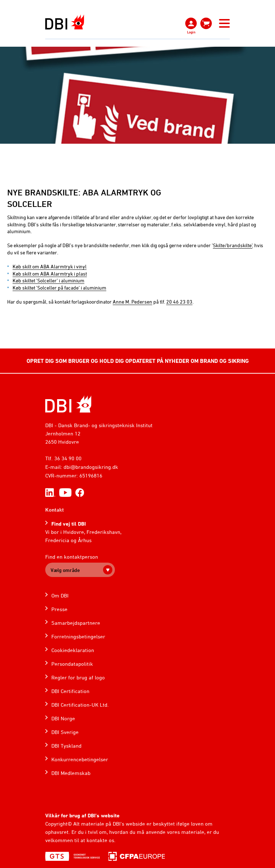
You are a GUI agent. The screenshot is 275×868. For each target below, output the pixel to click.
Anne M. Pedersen (132, 302)
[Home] (68, 404)
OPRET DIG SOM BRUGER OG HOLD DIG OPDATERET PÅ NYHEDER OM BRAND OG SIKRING (138, 361)
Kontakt (55, 510)
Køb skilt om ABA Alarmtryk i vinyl (50, 266)
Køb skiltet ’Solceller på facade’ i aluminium (59, 288)
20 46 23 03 (179, 302)
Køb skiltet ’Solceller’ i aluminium (48, 280)
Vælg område (65, 570)
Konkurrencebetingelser (80, 759)
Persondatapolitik (72, 664)
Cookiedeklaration (73, 650)
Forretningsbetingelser (78, 636)
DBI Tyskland (66, 746)
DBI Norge (63, 718)
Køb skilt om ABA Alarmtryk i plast (50, 274)
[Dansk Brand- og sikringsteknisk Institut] (65, 22)
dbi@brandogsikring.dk (91, 467)
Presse (59, 609)
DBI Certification (70, 691)
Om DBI (60, 595)
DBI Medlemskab (71, 773)
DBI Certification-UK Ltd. (80, 705)
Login (191, 32)
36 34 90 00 (68, 458)
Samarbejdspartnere (76, 623)
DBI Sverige (65, 732)
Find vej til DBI (69, 524)
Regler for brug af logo (78, 677)
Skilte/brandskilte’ (233, 245)
